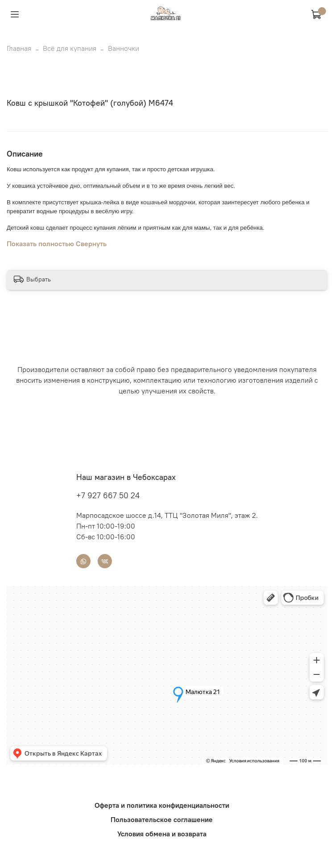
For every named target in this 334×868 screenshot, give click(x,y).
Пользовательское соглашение (162, 819)
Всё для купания (70, 48)
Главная (19, 48)
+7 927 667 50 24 (108, 495)
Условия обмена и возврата (162, 834)
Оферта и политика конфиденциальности (162, 805)
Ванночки (124, 48)
